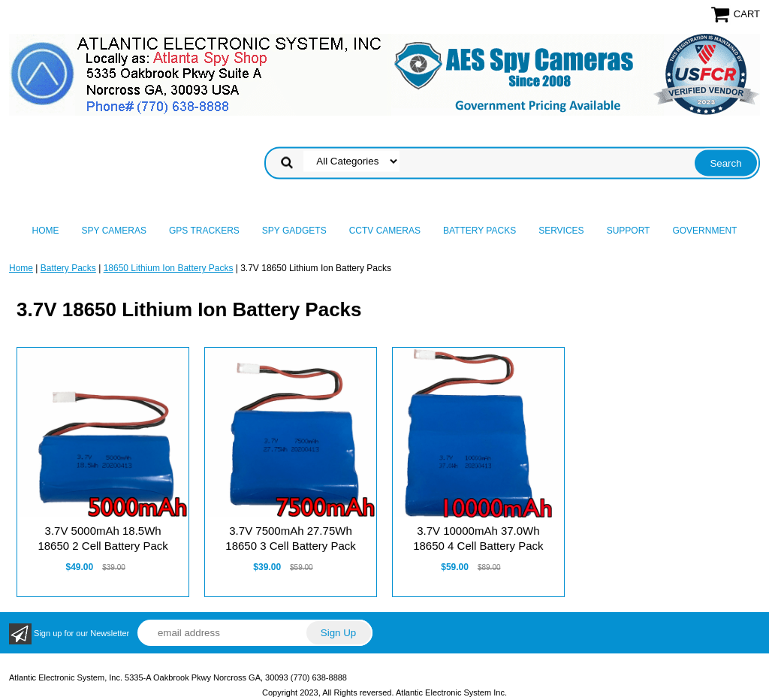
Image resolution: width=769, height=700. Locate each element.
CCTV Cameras (385, 231)
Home (46, 231)
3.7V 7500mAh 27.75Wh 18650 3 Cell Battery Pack (290, 538)
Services (561, 231)
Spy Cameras (114, 231)
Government (704, 231)
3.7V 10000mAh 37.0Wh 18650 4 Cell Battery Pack (478, 538)
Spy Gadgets (294, 231)
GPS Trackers (204, 231)
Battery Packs (479, 231)
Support (629, 231)
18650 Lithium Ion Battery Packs (169, 268)
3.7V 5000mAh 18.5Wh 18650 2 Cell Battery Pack (103, 538)
